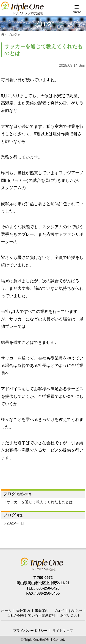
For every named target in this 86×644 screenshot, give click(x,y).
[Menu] (77, 9)
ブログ (12, 35)
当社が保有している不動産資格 (31, 615)
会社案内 (23, 611)
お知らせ (75, 611)
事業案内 (42, 611)
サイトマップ (63, 631)
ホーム (6, 611)
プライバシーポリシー (30, 631)
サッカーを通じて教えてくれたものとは (40, 502)
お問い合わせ (71, 615)
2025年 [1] (15, 523)
